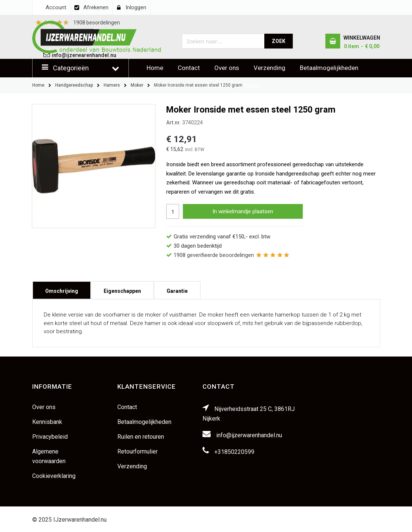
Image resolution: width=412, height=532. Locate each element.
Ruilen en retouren (141, 437)
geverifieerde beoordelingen (214, 255)
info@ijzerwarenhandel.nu (249, 435)
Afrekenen (96, 7)
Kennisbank (47, 422)
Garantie (177, 289)
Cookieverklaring (54, 476)
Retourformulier (138, 451)
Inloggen (136, 7)
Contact (189, 68)
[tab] (62, 290)
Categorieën (71, 68)
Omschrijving (62, 289)
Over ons (227, 68)
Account (56, 7)
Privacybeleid (50, 437)
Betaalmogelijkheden (329, 68)
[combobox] (223, 41)
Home (155, 68)
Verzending (269, 68)
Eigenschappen (122, 289)
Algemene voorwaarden (49, 456)
